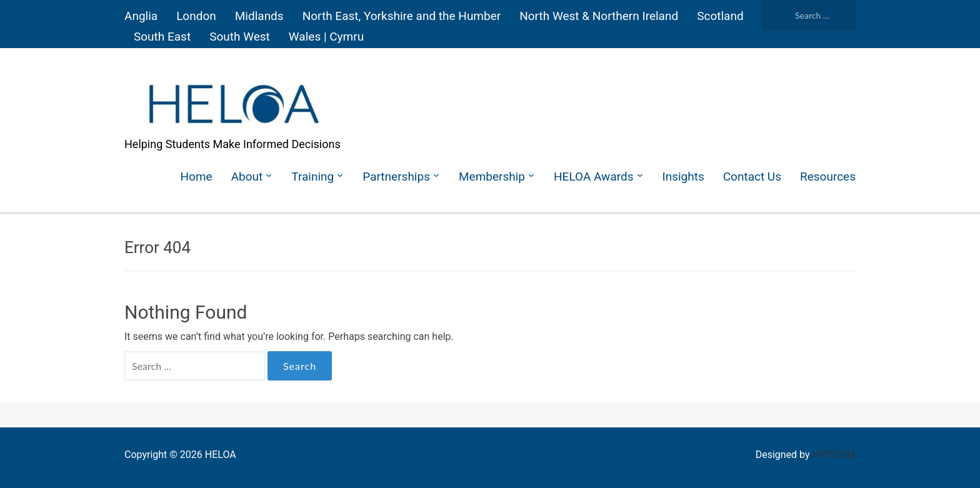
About (247, 177)
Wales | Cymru (326, 37)
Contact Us (752, 177)
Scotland (720, 16)
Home (197, 177)
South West (240, 37)
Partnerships (396, 177)
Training (312, 177)
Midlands (259, 16)
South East (162, 37)
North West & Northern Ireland (599, 16)
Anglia (141, 16)
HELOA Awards (593, 177)
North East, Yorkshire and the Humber (402, 16)
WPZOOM (834, 455)
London (196, 16)
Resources (828, 177)
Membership (492, 177)
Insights (683, 177)
